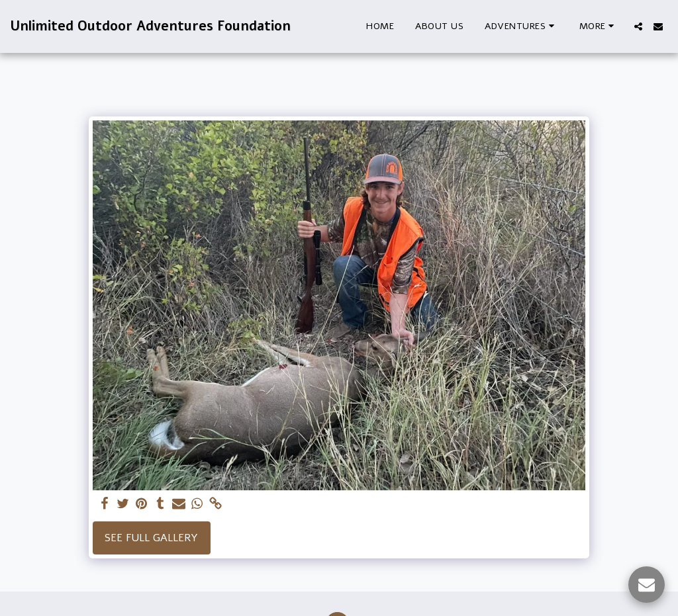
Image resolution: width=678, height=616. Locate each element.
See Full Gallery (151, 538)
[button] (521, 26)
